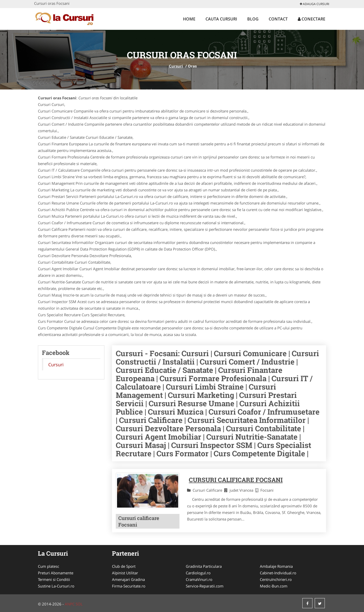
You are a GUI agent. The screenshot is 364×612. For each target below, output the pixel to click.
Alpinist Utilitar (125, 573)
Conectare (312, 19)
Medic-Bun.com (274, 586)
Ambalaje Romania (276, 566)
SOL (79, 604)
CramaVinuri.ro (199, 579)
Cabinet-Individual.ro (278, 573)
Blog (253, 19)
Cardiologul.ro (198, 573)
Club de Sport (124, 566)
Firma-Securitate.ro (129, 586)
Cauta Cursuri (221, 19)
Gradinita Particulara (204, 566)
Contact (278, 19)
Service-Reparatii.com (205, 586)
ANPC (70, 604)
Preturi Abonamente (56, 573)
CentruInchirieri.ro (276, 579)
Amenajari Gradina (128, 579)
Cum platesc (49, 566)
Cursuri (176, 66)
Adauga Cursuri (314, 4)
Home (189, 19)
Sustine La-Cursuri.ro (56, 586)
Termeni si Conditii (54, 579)
